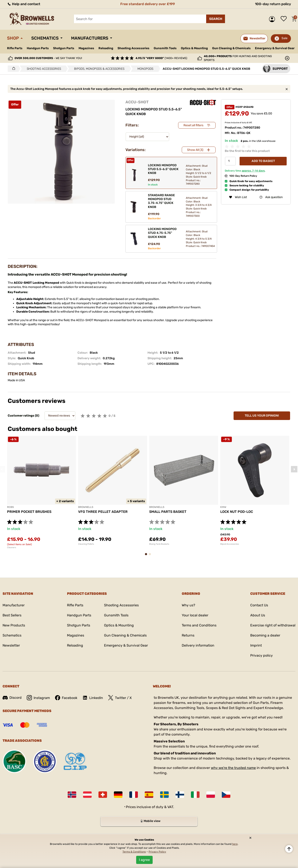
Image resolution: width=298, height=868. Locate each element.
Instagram (38, 698)
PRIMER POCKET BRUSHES (29, 512)
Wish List (238, 197)
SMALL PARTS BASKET (168, 512)
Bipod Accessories (230, 544)
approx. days (253, 171)
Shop (13, 38)
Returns (188, 635)
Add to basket (263, 161)
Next (294, 469)
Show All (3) (195, 150)
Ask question (271, 197)
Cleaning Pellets (86, 544)
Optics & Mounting (194, 48)
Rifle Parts (15, 48)
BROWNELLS (86, 507)
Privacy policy (261, 655)
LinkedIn (93, 698)
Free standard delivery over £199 (148, 4)
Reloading (106, 48)
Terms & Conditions (134, 852)
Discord (12, 698)
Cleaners (12, 548)
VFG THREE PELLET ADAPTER (103, 512)
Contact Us (259, 605)
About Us (258, 615)
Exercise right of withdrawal (273, 625)
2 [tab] (151, 556)
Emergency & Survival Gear (275, 48)
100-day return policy (273, 4)
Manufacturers (90, 38)
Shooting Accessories (133, 48)
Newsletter (11, 645)
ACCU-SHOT (137, 102)
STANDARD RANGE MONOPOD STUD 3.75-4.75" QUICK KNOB (161, 201)
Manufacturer (14, 605)
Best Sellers (12, 615)
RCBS (10, 507)
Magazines (86, 48)
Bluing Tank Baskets (159, 544)
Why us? (188, 605)
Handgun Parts (38, 48)
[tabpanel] (42, 492)
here (235, 844)
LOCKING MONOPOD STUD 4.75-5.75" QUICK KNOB (162, 233)
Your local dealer (195, 615)
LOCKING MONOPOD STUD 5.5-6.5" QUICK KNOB (163, 169)
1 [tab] (147, 556)
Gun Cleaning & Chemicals (231, 48)
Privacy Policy (157, 852)
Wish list (285, 19)
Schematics (45, 38)
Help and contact (24, 4)
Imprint (256, 645)
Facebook (66, 698)
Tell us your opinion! (262, 416)
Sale (285, 38)
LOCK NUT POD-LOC (237, 512)
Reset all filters (193, 125)
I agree (144, 860)
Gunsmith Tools (165, 48)
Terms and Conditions (199, 625)
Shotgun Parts (64, 48)
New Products (14, 625)
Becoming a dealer (265, 635)
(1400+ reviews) (161, 58)
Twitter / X (120, 698)
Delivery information (198, 645)
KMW (223, 507)
